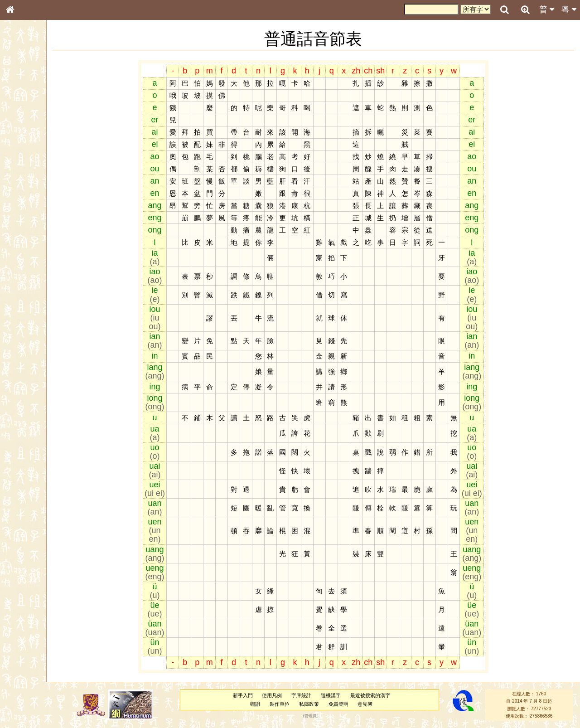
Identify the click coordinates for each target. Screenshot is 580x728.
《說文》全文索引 (33, 285)
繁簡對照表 (25, 311)
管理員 (325, 716)
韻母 (31, 243)
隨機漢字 (345, 695)
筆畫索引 (22, 130)
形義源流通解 (28, 156)
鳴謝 (270, 704)
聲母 (18, 243)
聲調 (43, 243)
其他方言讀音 (28, 260)
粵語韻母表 (25, 198)
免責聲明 (353, 704)
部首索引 (22, 121)
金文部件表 (25, 148)
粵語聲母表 (25, 189)
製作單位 (294, 704)
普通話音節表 (28, 252)
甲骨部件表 (25, 139)
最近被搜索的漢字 (385, 695)
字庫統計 (316, 695)
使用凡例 (286, 695)
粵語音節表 (25, 180)
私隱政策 (324, 704)
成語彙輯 (22, 302)
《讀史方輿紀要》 (33, 293)
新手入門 (257, 695)
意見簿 (379, 704)
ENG (40, 100)
